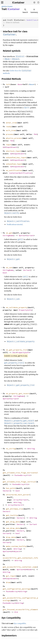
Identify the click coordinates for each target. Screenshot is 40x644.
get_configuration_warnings (17, 589)
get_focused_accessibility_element (20, 609)
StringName (8, 235)
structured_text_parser (18, 495)
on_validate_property (17, 307)
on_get (9, 233)
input (9, 145)
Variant (30, 235)
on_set (9, 268)
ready (9, 126)
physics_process (14, 138)
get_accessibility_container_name (20, 567)
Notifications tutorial (15, 224)
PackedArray (20, 475)
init (8, 84)
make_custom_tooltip (16, 546)
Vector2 (7, 491)
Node (29, 569)
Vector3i (19, 505)
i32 (29, 475)
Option (22, 235)
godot (4, 6)
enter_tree (11, 123)
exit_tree (11, 130)
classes (10, 6)
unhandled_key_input (16, 157)
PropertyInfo (25, 310)
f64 (35, 134)
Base (20, 84)
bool (5, 273)
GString (31, 449)
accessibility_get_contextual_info (20, 558)
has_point (11, 488)
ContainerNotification (20, 173)
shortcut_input (13, 151)
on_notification (14, 170)
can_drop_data (13, 528)
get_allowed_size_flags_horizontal (20, 473)
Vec (14, 352)
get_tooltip (12, 515)
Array (16, 500)
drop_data (11, 537)
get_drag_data (13, 522)
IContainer (18, 3)
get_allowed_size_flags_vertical (19, 482)
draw (8, 582)
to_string (11, 449)
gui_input (11, 576)
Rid (16, 612)
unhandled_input (14, 164)
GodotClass (32, 20)
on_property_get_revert (18, 393)
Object (17, 551)
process (10, 134)
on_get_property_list (17, 350)
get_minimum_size (15, 509)
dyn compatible (20, 623)
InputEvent (11, 147)
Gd (4, 147)
